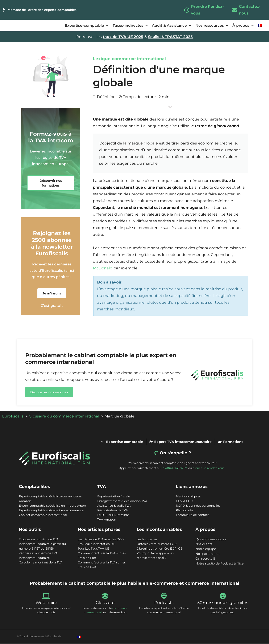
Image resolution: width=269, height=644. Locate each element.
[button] (51, 183)
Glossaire (105, 603)
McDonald (103, 269)
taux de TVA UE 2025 (123, 37)
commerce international (139, 59)
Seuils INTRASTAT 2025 (170, 37)
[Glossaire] (105, 596)
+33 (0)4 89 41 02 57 (174, 468)
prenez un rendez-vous (208, 468)
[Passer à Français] (79, 637)
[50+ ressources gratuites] (223, 596)
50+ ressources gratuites (223, 603)
